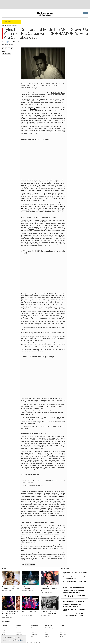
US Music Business (30, 564)
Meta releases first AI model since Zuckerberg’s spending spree (72, 605)
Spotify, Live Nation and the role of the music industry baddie (49, 612)
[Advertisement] (45, 5)
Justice (4, 632)
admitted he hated (58, 497)
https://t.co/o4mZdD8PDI (60, 481)
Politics (47, 636)
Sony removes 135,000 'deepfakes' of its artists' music (11, 588)
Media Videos (19, 634)
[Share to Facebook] (12, 49)
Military (4, 634)
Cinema (33, 636)
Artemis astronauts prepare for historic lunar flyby (75, 582)
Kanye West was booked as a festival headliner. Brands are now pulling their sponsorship (75, 601)
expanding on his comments (36, 406)
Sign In (85, 13)
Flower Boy (33, 109)
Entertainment (20, 630)
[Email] (3, 49)
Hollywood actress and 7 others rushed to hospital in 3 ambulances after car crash (74, 587)
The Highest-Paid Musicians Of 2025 (30, 612)
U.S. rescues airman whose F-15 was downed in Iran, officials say (75, 573)
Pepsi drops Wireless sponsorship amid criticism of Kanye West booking (73, 591)
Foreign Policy (5, 630)
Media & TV (19, 632)
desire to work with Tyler (48, 512)
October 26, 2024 (39, 485)
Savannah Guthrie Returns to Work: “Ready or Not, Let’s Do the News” (75, 596)
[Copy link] (6, 49)
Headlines (19, 628)
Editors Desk (11, 42)
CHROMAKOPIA (56, 93)
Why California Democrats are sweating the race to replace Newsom (74, 578)
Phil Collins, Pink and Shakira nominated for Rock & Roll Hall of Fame (11, 613)
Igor (63, 109)
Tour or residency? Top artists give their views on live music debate (49, 589)
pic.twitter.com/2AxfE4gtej (28, 482)
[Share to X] (9, 49)
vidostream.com (37, 642)
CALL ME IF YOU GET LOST (50, 111)
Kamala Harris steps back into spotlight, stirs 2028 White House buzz (75, 610)
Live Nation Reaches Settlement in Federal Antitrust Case (30, 588)
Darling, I (31, 229)
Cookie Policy (20, 640)
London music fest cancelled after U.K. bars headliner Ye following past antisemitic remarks (75, 615)
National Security (6, 628)
